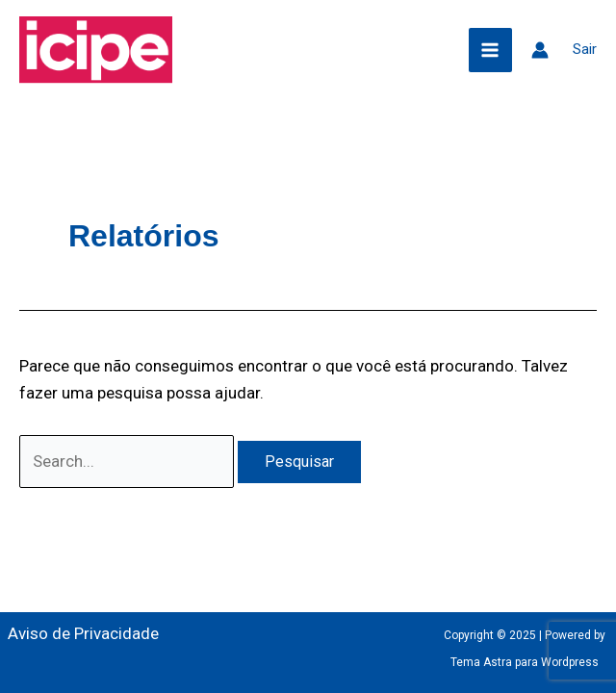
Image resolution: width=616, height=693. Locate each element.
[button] (440, 50)
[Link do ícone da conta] (540, 50)
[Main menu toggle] (491, 50)
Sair (585, 49)
